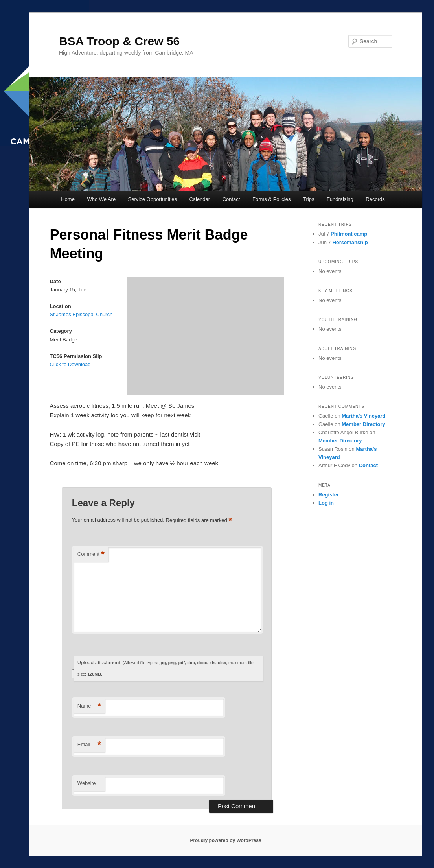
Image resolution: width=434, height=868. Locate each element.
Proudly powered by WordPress (225, 840)
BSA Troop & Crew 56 (119, 41)
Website (87, 783)
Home (68, 199)
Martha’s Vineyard (363, 416)
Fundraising (340, 199)
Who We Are (101, 199)
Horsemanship (350, 242)
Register (329, 495)
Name (89, 706)
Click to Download (70, 364)
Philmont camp (349, 234)
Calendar (200, 199)
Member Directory (363, 424)
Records (375, 199)
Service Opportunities (153, 199)
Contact (231, 199)
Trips (309, 199)
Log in (326, 503)
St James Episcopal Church (81, 314)
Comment (91, 554)
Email (89, 745)
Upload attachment (166, 668)
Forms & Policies (272, 199)
